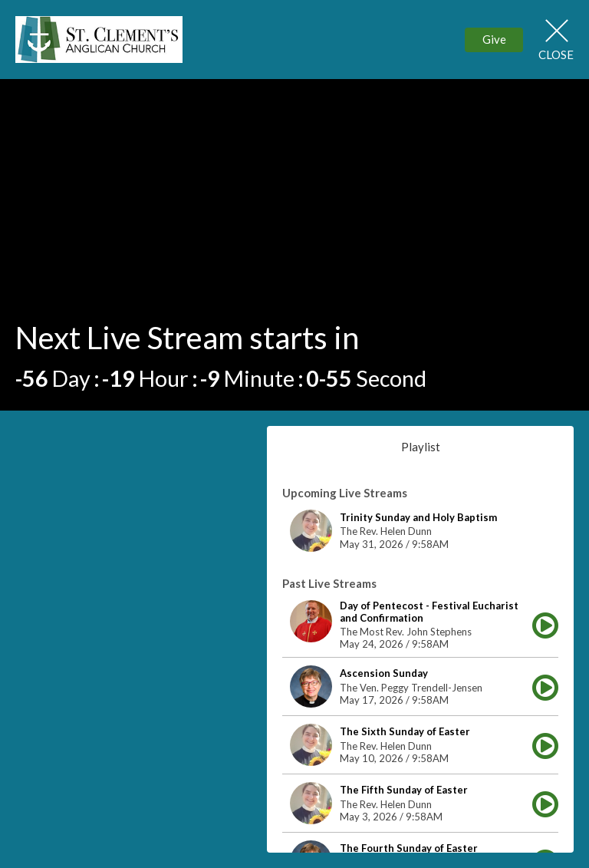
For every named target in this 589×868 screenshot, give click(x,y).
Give (494, 39)
